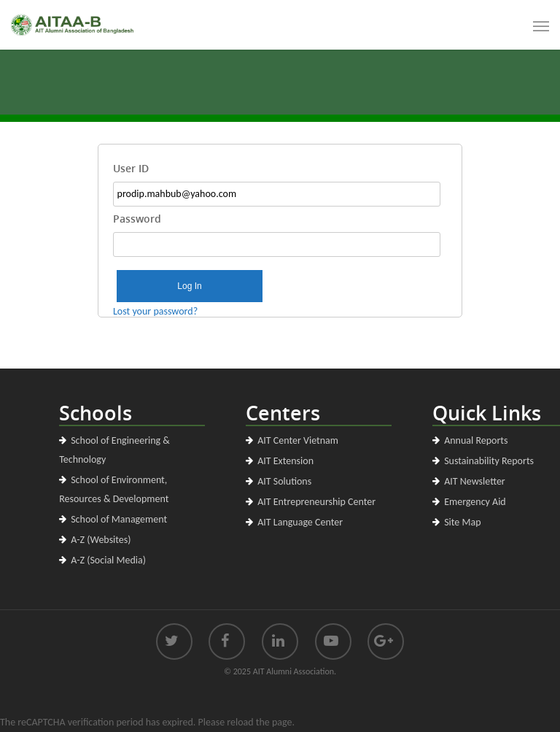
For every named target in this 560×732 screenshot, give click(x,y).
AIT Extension (285, 461)
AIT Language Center (300, 522)
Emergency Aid (475, 502)
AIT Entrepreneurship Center (316, 502)
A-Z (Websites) (101, 540)
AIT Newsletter (475, 481)
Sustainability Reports (489, 461)
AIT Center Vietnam (298, 440)
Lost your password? (155, 311)
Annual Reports (476, 440)
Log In (189, 286)
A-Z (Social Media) (108, 560)
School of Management (119, 519)
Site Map (462, 522)
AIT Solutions (284, 481)
